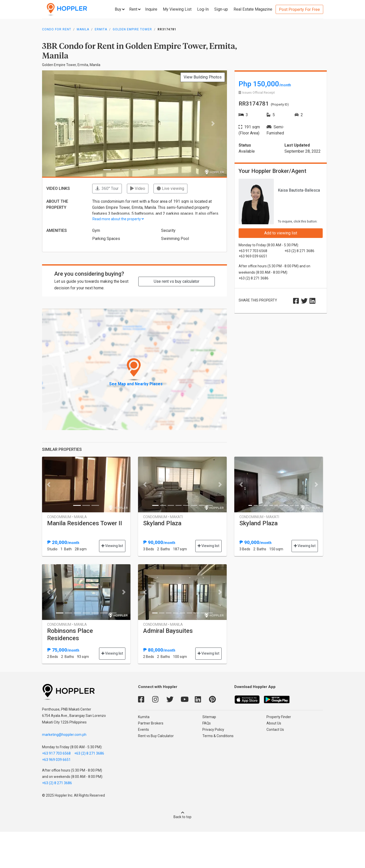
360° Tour (107, 188)
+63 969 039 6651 (56, 760)
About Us (274, 723)
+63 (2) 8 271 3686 (89, 753)
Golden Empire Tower (132, 29)
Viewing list (112, 546)
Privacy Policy (213, 730)
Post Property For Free (299, 9)
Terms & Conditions (218, 736)
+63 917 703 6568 (56, 753)
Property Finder (279, 717)
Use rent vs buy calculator (177, 281)
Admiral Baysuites (168, 631)
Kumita (144, 717)
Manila (83, 29)
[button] (56, 124)
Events (143, 730)
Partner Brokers (151, 723)
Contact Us (275, 730)
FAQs (207, 723)
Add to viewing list (281, 233)
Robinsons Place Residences (70, 634)
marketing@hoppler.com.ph (64, 735)
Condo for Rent (57, 29)
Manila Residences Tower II (85, 523)
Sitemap (209, 717)
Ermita (101, 29)
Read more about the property (118, 219)
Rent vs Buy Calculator (156, 736)
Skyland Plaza (162, 523)
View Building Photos (203, 77)
